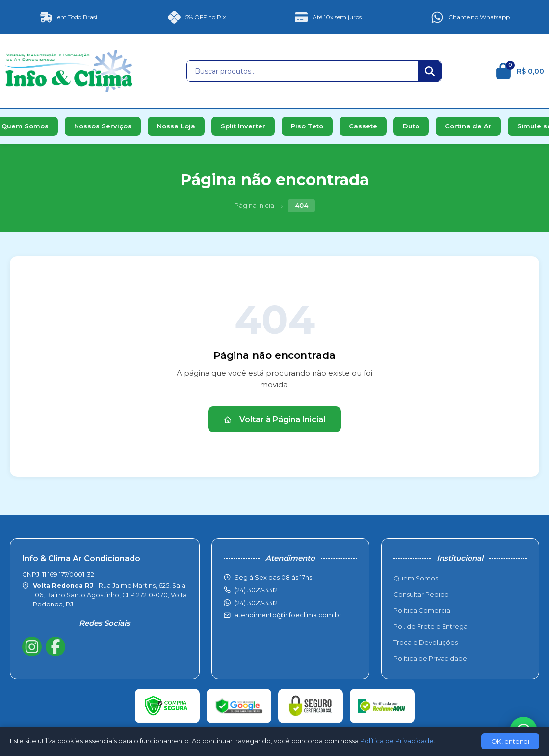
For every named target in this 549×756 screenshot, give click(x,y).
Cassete (363, 126)
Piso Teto (307, 126)
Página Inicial (255, 205)
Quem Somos (416, 578)
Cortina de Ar (468, 126)
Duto (411, 126)
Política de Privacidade (430, 658)
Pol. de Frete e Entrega (431, 626)
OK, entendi (510, 741)
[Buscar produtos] (303, 71)
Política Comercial (423, 610)
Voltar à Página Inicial (274, 419)
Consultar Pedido (421, 594)
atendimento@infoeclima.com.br (288, 615)
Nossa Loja (176, 126)
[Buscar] (430, 71)
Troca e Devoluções (426, 642)
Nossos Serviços (103, 126)
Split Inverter (243, 126)
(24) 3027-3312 (256, 603)
